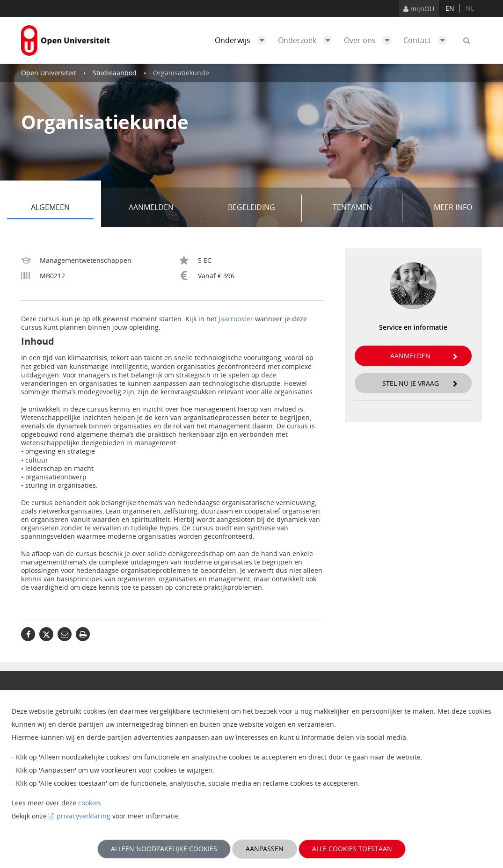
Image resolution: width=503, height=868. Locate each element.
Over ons (370, 40)
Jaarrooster (236, 319)
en (450, 8)
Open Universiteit (49, 73)
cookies (90, 803)
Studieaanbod (115, 73)
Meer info (453, 207)
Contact (427, 40)
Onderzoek (307, 40)
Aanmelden (162, 208)
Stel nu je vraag (420, 383)
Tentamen (364, 208)
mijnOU (419, 9)
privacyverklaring (84, 816)
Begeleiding (261, 208)
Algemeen (62, 208)
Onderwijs (243, 40)
